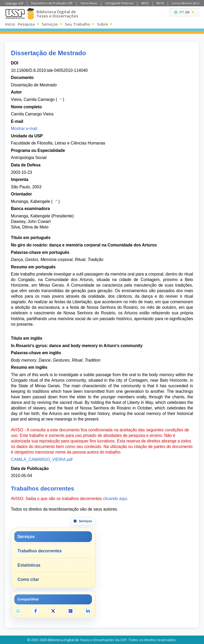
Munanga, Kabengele (30, 201)
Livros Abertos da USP (187, 3)
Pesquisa (28, 24)
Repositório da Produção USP (52, 3)
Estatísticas (29, 565)
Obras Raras (89, 3)
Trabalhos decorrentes (40, 551)
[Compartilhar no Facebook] (36, 611)
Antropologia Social (29, 158)
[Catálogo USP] (60, 99)
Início (10, 24)
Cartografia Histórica (119, 3)
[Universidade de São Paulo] (15, 14)
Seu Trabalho (80, 24)
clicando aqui (115, 499)
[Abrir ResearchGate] (71, 611)
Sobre (105, 24)
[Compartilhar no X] (53, 611)
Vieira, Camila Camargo (33, 99)
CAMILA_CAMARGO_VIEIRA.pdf (42, 459)
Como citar (28, 579)
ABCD (145, 3)
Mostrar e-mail (24, 129)
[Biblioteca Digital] (31, 14)
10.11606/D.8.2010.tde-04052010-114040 (49, 70)
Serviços (52, 24)
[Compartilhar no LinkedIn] (88, 611)
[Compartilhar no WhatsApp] (18, 611)
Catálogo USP (14, 3)
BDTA (160, 3)
